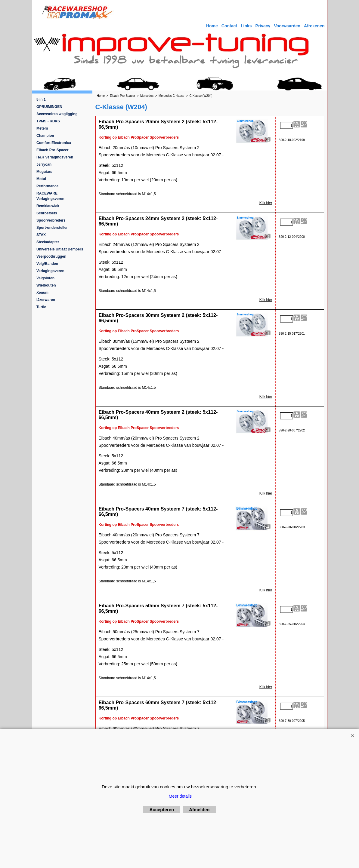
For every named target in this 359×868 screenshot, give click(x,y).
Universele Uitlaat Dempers (60, 249)
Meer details (180, 796)
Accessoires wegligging (57, 114)
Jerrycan (44, 164)
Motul (41, 179)
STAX (41, 235)
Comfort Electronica (54, 143)
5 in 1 (41, 100)
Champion (45, 136)
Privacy (263, 26)
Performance (47, 186)
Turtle (41, 307)
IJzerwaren (46, 300)
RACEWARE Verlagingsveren (50, 196)
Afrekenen (314, 26)
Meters (42, 128)
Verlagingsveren (50, 271)
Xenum (42, 293)
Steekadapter (48, 242)
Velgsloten (45, 278)
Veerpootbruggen (51, 256)
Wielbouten (46, 285)
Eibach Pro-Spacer (53, 150)
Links (246, 26)
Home (212, 26)
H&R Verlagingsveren (55, 157)
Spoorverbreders (51, 220)
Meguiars (44, 172)
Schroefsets (47, 213)
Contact (229, 26)
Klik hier (266, 203)
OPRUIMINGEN (49, 107)
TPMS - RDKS (48, 121)
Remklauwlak (48, 206)
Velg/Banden (47, 264)
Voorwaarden (287, 26)
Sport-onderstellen (53, 228)
